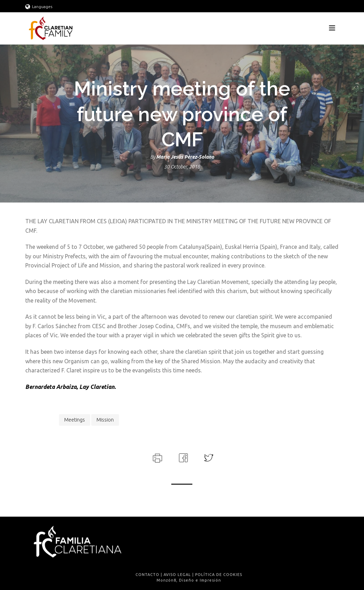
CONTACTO (147, 575)
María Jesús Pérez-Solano (185, 157)
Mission (105, 420)
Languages (39, 6)
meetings (75, 420)
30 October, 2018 (182, 167)
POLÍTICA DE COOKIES (219, 575)
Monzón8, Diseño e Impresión (189, 580)
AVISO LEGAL (177, 575)
